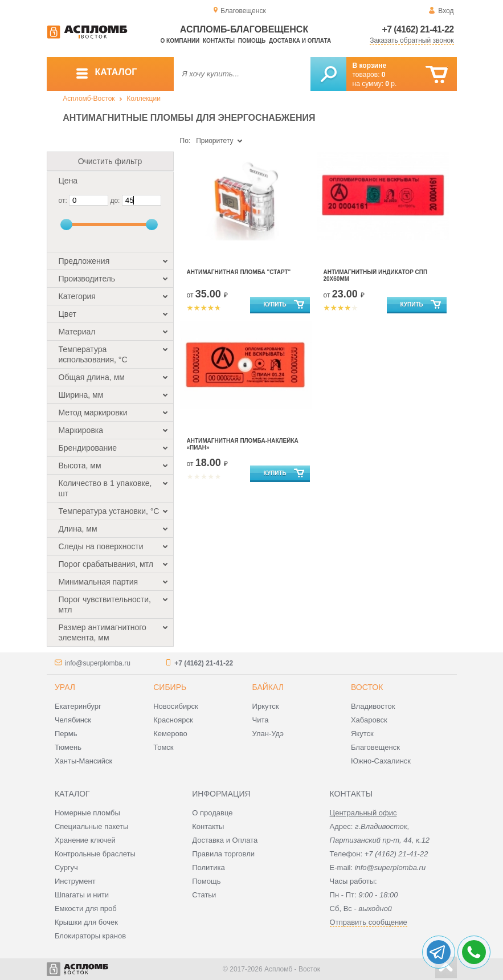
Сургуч (66, 867)
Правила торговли (223, 854)
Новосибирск (176, 706)
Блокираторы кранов (90, 936)
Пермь (66, 734)
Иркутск (266, 706)
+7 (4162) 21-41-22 (418, 29)
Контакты (219, 41)
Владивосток (373, 706)
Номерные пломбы (87, 813)
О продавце (212, 813)
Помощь (252, 41)
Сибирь (170, 687)
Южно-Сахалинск (381, 761)
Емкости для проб (86, 908)
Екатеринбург (78, 706)
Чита (261, 720)
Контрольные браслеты (95, 854)
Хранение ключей (85, 840)
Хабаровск (369, 720)
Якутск (362, 734)
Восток (367, 687)
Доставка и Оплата (225, 840)
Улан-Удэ (268, 734)
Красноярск (173, 720)
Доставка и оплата (300, 41)
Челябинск (73, 720)
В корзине (370, 66)
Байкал (268, 687)
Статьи (204, 895)
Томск (163, 747)
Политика (208, 867)
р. (391, 84)
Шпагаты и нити (82, 895)
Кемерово (170, 734)
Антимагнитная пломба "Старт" (239, 272)
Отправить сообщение (369, 922)
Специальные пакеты (92, 826)
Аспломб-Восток (89, 99)
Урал (65, 687)
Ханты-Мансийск (83, 761)
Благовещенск (375, 747)
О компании (180, 41)
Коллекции (144, 99)
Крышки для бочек (86, 922)
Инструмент (75, 881)
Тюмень (68, 747)
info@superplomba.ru (98, 663)
